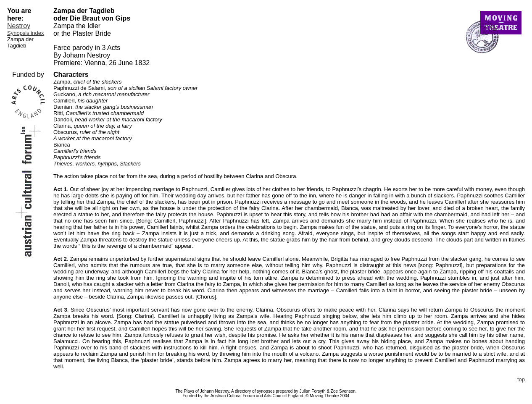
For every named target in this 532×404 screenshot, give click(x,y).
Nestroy (19, 26)
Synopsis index (25, 33)
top (521, 379)
